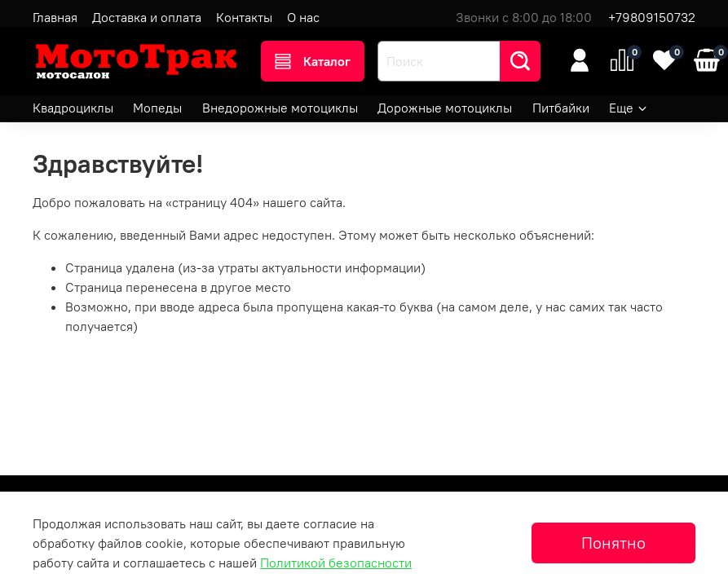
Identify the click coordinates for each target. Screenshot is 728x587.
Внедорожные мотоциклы (280, 108)
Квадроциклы (73, 108)
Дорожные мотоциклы (445, 108)
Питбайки (561, 108)
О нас (303, 17)
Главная (55, 17)
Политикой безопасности (336, 563)
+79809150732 (652, 17)
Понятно (613, 543)
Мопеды (157, 108)
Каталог (313, 61)
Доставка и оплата (147, 17)
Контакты (244, 17)
